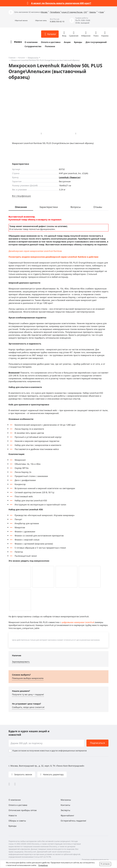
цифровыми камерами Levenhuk (78, 622)
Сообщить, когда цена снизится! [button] (28, 707)
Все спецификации (21, 196)
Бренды (78, 42)
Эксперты (65, 810)
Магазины (66, 800)
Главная (12, 58)
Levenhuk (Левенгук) (70, 177)
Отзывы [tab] (98, 207)
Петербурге (55, 12)
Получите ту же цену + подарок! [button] (28, 694)
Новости (13, 815)
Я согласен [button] (105, 864)
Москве (44, 12)
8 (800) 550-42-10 (57, 22)
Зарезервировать (21, 662)
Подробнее (43, 865)
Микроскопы (33, 58)
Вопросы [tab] (76, 207)
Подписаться (97, 743)
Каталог (22, 58)
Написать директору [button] (53, 774)
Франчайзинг (67, 815)
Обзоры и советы (17, 821)
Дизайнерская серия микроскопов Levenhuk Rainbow (35, 251)
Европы (93, 12)
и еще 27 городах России (72, 12)
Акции (67, 42)
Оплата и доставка (51, 42)
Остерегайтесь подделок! (73, 821)
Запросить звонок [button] (23, 774)
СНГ (85, 12)
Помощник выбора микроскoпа (28, 678)
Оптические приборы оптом (23, 810)
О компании (31, 42)
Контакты (65, 805)
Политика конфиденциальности (95, 860)
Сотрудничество (33, 46)
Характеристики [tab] (49, 207)
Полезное (50, 46)
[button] (18, 21)
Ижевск (18, 42)
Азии (102, 12)
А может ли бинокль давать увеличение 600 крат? (61, 3)
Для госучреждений (96, 42)
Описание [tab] (21, 207)
